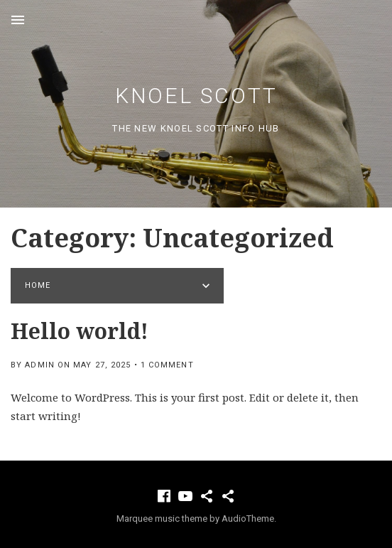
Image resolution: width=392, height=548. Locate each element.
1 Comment (167, 365)
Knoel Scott (196, 96)
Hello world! (80, 331)
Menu (18, 20)
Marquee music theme (162, 519)
